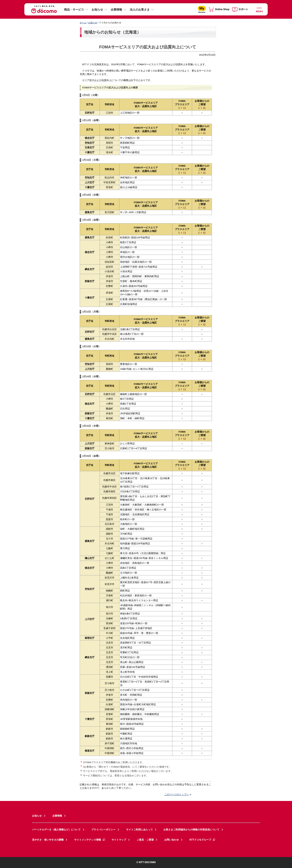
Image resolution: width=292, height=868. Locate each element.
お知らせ (97, 10)
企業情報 (116, 10)
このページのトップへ (177, 794)
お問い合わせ (172, 840)
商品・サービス (74, 10)
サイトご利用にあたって (140, 830)
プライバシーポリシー (103, 830)
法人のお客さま (140, 10)
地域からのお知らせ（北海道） (113, 32)
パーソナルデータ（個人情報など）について (56, 830)
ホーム (83, 23)
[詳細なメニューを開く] (259, 9)
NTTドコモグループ (202, 840)
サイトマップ (119, 840)
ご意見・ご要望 (145, 840)
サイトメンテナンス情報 (90, 840)
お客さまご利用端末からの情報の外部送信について (191, 830)
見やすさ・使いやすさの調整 (48, 840)
